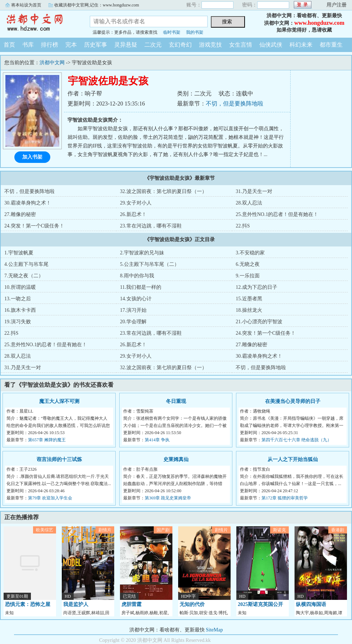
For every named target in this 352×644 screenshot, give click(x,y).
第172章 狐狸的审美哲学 (285, 498)
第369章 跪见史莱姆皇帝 (168, 498)
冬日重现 (176, 401)
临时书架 (172, 32)
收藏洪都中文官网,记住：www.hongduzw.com (97, 5)
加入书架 (32, 157)
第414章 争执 (157, 440)
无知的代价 (192, 604)
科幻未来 (301, 45)
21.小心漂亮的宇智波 (259, 322)
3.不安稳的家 (250, 253)
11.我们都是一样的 (141, 287)
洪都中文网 (40, 23)
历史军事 (96, 45)
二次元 (153, 45)
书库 (28, 45)
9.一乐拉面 (248, 276)
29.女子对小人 (136, 203)
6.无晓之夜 (248, 264)
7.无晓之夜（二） (24, 276)
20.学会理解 (133, 322)
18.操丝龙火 (249, 310)
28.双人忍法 (249, 203)
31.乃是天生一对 (254, 191)
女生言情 (241, 45)
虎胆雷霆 (131, 604)
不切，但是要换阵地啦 (235, 104)
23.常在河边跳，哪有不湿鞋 (151, 226)
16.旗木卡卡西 (20, 310)
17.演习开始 (133, 310)
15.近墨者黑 (249, 299)
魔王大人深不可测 (59, 401)
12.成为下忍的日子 (256, 287)
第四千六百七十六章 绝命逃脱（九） (297, 440)
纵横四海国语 (311, 604)
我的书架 (195, 32)
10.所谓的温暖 (20, 287)
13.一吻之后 (18, 299)
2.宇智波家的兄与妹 (142, 253)
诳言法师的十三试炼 (59, 459)
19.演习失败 (18, 322)
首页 (9, 45)
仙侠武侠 (271, 45)
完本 (71, 45)
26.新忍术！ (133, 214)
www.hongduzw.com (319, 23)
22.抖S (243, 226)
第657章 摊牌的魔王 (47, 440)
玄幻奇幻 (180, 45)
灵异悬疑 (126, 45)
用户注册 (337, 5)
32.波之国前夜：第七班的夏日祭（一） (163, 191)
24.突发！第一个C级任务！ (34, 226)
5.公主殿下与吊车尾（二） (150, 264)
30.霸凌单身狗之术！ (28, 203)
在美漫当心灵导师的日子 (293, 401)
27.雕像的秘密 (20, 214)
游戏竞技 (210, 45)
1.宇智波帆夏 (19, 253)
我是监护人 (76, 604)
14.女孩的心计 (136, 299)
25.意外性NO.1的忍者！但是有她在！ (277, 214)
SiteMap (214, 630)
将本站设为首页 (26, 5)
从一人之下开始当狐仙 (293, 459)
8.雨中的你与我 (137, 276)
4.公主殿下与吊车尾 (26, 264)
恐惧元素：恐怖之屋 (28, 604)
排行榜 (50, 45)
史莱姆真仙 (176, 459)
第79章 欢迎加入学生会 (50, 498)
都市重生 (331, 45)
